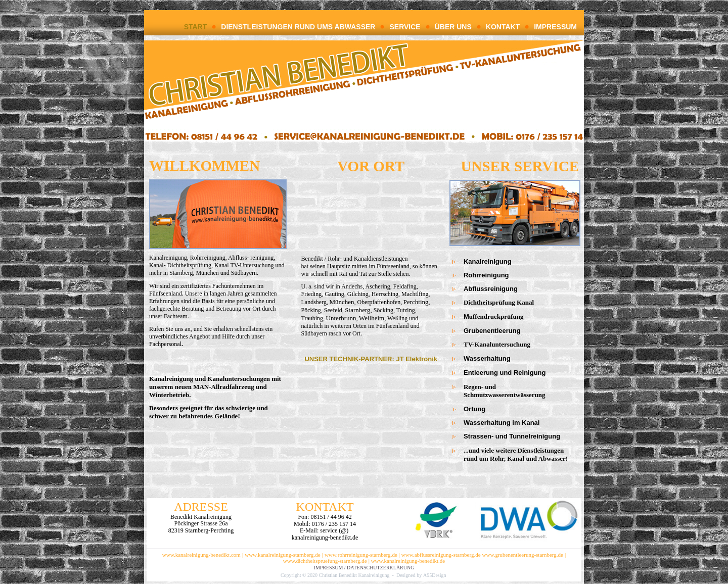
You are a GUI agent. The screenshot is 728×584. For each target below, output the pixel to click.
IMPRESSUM (555, 27)
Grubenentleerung (492, 331)
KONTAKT (503, 27)
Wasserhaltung (487, 358)
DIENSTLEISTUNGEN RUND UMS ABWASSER (298, 27)
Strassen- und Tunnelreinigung (512, 436)
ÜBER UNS (453, 27)
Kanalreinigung (488, 261)
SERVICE (405, 27)
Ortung (474, 409)
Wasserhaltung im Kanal (502, 423)
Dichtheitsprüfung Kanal (499, 302)
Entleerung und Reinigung (505, 373)
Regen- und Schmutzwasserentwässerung (516, 391)
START (196, 27)
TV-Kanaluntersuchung (497, 344)
